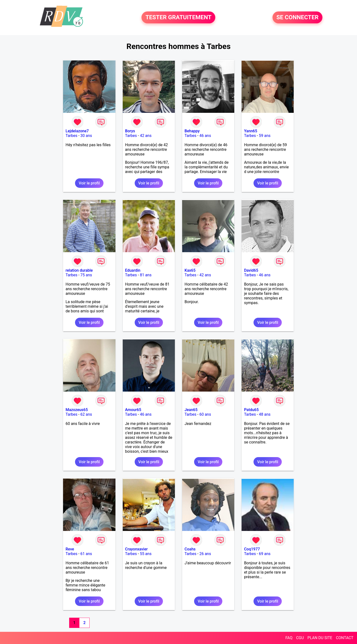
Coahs (190, 549)
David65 (251, 270)
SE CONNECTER (297, 18)
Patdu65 (251, 410)
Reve (70, 549)
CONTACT (345, 638)
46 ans (205, 136)
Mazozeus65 (77, 410)
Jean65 (191, 410)
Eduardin (133, 270)
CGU (300, 638)
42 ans (146, 136)
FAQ (289, 638)
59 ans (265, 136)
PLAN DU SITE (320, 638)
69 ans (265, 554)
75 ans (86, 275)
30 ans (86, 136)
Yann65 (251, 131)
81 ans (146, 275)
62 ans (86, 414)
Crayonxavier (136, 549)
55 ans (146, 554)
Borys (130, 131)
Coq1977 (252, 549)
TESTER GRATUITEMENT (178, 18)
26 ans (205, 554)
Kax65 (190, 270)
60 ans (205, 414)
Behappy (192, 131)
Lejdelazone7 (77, 131)
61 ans (86, 554)
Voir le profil (89, 183)
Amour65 (133, 410)
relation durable (79, 270)
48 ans (265, 414)
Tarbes (71, 136)
